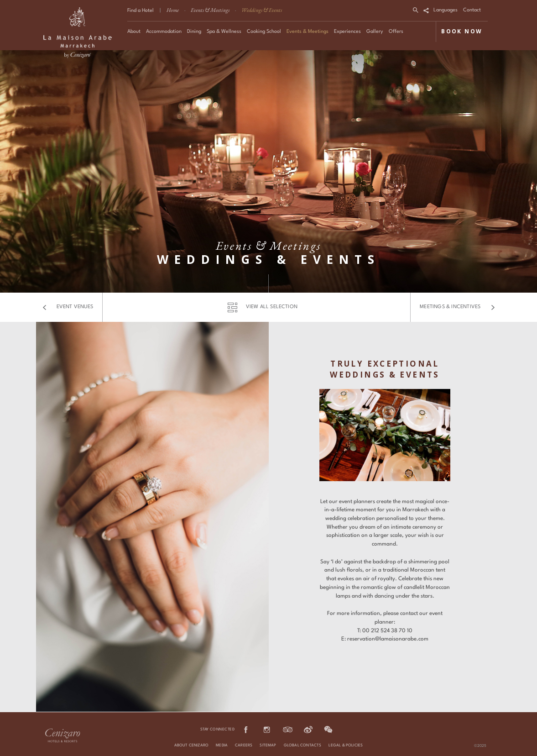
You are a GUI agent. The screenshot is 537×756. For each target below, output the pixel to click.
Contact (472, 10)
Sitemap (268, 745)
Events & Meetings (210, 10)
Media (222, 745)
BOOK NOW (462, 31)
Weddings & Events (262, 10)
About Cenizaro (192, 745)
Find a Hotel (141, 11)
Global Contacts (303, 745)
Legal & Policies (346, 745)
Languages (446, 10)
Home (173, 10)
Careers (244, 745)
